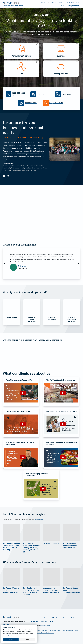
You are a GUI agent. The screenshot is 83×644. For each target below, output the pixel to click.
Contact (66, 618)
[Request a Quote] (54, 103)
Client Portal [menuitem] (69, 2)
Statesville (39, 168)
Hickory (18, 166)
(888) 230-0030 (45, 625)
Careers (47, 618)
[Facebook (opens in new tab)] (5, 176)
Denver (5, 166)
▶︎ (79, 263)
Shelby (23, 168)
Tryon (44, 168)
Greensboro (12, 166)
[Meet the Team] (29, 103)
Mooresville (39, 166)
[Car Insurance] (12, 325)
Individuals (34, 621)
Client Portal (56, 618)
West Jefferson (7, 170)
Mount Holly (7, 168)
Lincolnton (32, 166)
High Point (25, 166)
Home (33, 618)
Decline (27, 640)
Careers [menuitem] (60, 2)
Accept (11, 640)
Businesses (75, 618)
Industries (44, 621)
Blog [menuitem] (77, 2)
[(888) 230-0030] (17, 94)
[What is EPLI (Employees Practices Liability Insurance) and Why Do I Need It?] (32, 543)
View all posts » (40, 520)
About (40, 618)
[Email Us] (41, 94)
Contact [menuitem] (63, 6)
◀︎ (5, 263)
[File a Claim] (66, 94)
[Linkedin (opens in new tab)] (9, 176)
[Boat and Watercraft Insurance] (72, 325)
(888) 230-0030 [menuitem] (74, 6)
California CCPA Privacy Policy (50, 631)
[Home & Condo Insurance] (32, 325)
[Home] (11, 617)
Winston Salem (25, 170)
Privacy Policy (9, 635)
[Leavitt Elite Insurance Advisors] (11, 3)
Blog (51, 621)
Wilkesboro (16, 170)
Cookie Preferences (67, 631)
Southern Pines (30, 168)
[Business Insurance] (52, 325)
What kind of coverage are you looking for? (41, 23)
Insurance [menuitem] (44, 2)
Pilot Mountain (15, 168)
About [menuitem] (53, 2)
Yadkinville (34, 170)
